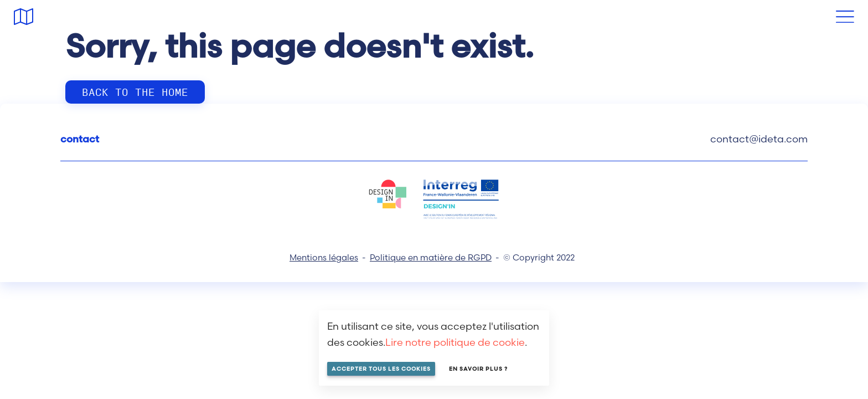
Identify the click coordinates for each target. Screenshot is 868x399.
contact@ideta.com (759, 139)
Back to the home (135, 91)
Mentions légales (324, 257)
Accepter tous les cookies (381, 369)
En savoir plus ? (478, 369)
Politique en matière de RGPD (431, 257)
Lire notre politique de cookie (455, 342)
